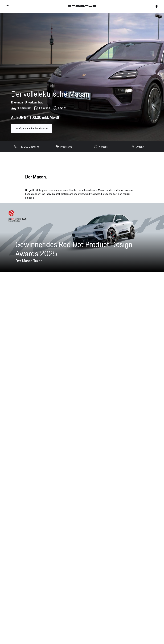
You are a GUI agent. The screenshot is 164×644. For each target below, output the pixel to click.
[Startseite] (82, 6)
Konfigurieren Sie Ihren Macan (32, 128)
